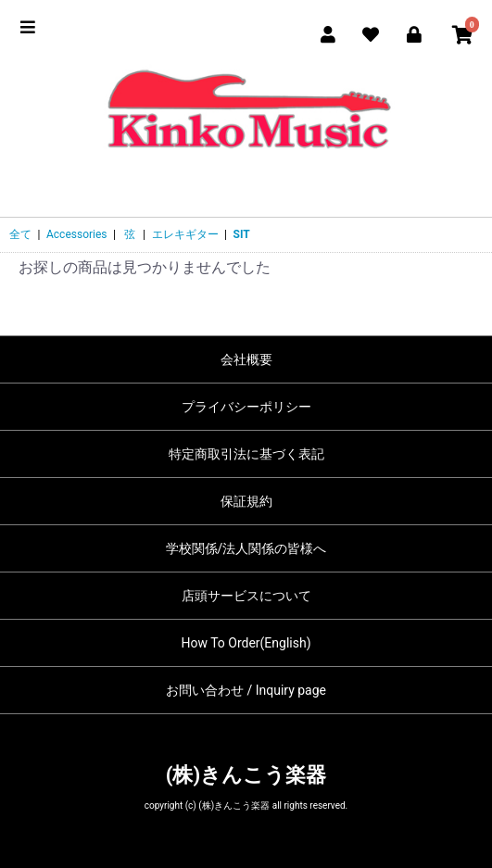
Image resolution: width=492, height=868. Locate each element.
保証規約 (246, 501)
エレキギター (185, 234)
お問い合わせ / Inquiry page (246, 690)
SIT (242, 234)
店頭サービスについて (246, 596)
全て (20, 234)
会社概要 (246, 359)
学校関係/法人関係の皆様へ (246, 548)
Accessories (77, 234)
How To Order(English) (246, 643)
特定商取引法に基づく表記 (246, 454)
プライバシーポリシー (246, 407)
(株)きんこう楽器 (246, 775)
